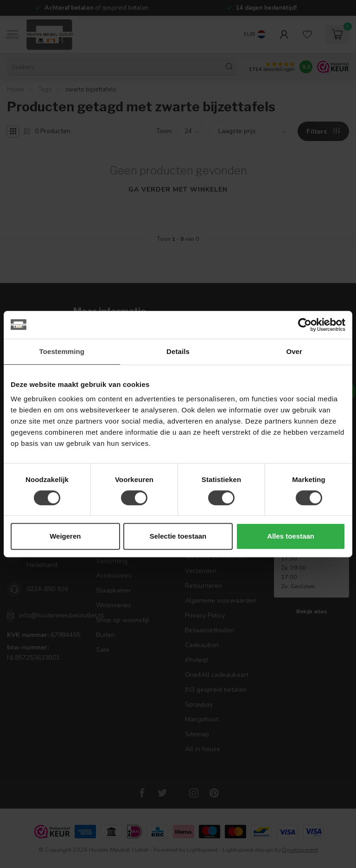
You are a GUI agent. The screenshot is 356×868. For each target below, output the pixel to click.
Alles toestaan (291, 536)
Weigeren (65, 536)
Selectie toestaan (178, 536)
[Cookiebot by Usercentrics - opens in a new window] (305, 325)
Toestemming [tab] (62, 351)
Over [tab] (294, 351)
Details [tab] (178, 351)
